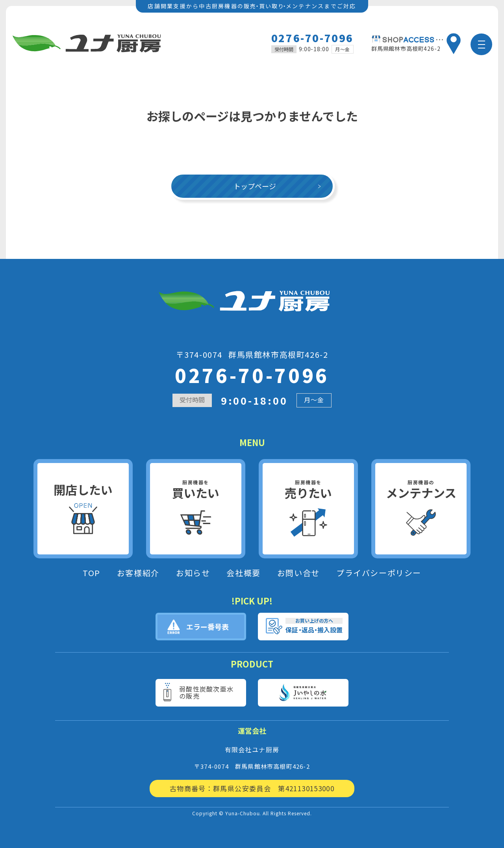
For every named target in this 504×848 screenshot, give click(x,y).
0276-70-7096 (312, 38)
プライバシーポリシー (379, 573)
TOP (92, 573)
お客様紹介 (138, 573)
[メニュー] (481, 44)
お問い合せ (298, 573)
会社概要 (243, 573)
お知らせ (193, 573)
